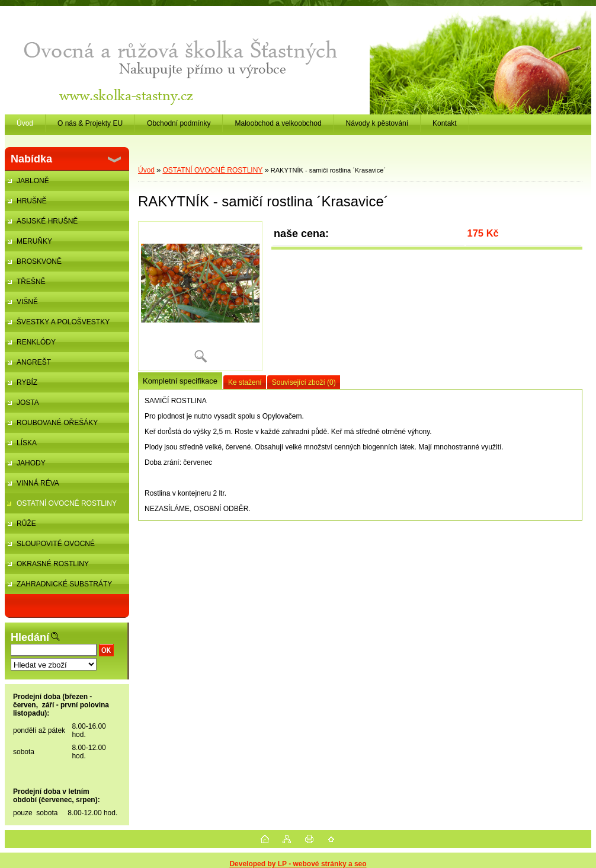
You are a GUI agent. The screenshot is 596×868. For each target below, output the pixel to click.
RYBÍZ (27, 382)
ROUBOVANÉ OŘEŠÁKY (57, 423)
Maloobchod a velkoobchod (278, 123)
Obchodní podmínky (179, 123)
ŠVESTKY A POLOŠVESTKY (63, 322)
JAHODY (31, 463)
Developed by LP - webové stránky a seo (298, 864)
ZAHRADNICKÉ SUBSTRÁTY (64, 584)
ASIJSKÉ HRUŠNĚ (47, 221)
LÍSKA (27, 443)
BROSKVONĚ (39, 261)
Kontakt (445, 123)
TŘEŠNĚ (31, 282)
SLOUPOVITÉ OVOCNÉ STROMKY (50, 547)
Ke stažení (245, 382)
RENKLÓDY (36, 342)
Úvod (146, 170)
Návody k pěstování (377, 123)
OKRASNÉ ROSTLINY (53, 564)
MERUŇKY (34, 241)
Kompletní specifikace (180, 381)
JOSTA (28, 403)
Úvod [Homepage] (25, 123)
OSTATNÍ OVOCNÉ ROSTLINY (67, 503)
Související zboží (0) (304, 382)
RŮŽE (26, 524)
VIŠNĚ (27, 302)
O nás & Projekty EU (90, 123)
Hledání (30, 637)
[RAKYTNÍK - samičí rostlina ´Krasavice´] (200, 296)
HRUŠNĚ (32, 201)
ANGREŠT (34, 362)
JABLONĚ (33, 181)
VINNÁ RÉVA (38, 483)
